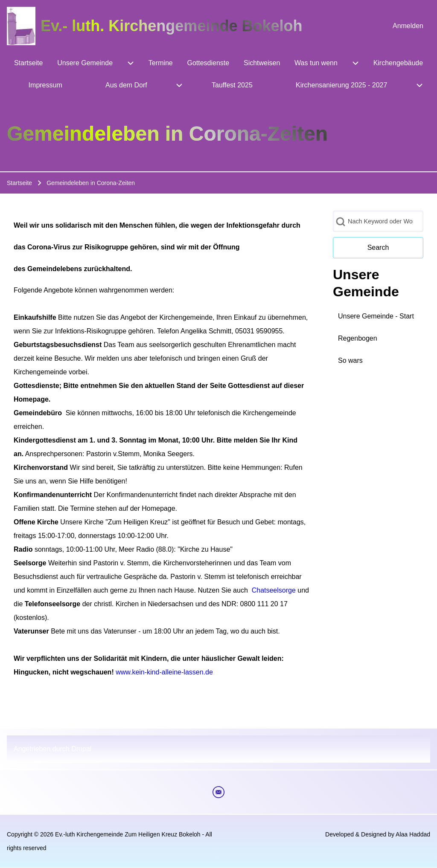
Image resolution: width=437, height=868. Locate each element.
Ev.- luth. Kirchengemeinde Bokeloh (171, 26)
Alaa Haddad (413, 834)
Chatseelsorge (274, 590)
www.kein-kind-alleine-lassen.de (164, 672)
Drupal (81, 749)
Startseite (19, 183)
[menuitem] (408, 26)
